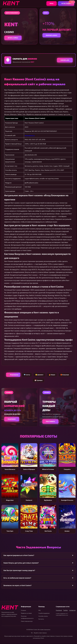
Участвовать (51, 422)
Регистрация (68, 3)
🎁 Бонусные (66, 375)
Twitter (66, 611)
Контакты (41, 620)
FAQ (39, 611)
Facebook (59, 611)
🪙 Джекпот (39, 375)
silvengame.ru (30, 136)
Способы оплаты (43, 617)
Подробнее (12, 420)
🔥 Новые (52, 375)
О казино (23, 611)
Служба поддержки (44, 614)
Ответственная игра (27, 622)
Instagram (72, 611)
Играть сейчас (13, 38)
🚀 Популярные (12, 375)
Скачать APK (65, 60)
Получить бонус (52, 35)
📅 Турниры (39, 381)
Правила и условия (26, 614)
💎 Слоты (26, 375)
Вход (50, 3)
